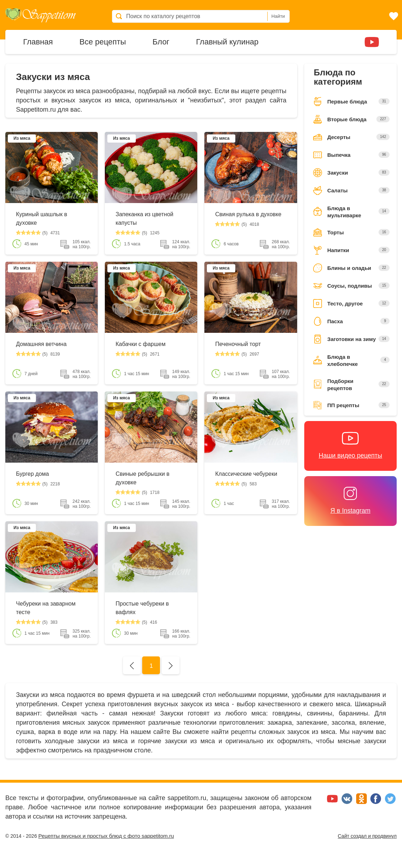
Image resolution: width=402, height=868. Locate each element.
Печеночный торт (238, 344)
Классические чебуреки (246, 474)
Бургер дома (33, 474)
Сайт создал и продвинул (367, 836)
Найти (278, 16)
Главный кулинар (227, 41)
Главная (38, 41)
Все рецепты (103, 41)
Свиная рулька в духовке (248, 214)
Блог (161, 41)
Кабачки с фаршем (140, 344)
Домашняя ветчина (41, 344)
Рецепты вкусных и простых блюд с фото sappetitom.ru (106, 836)
